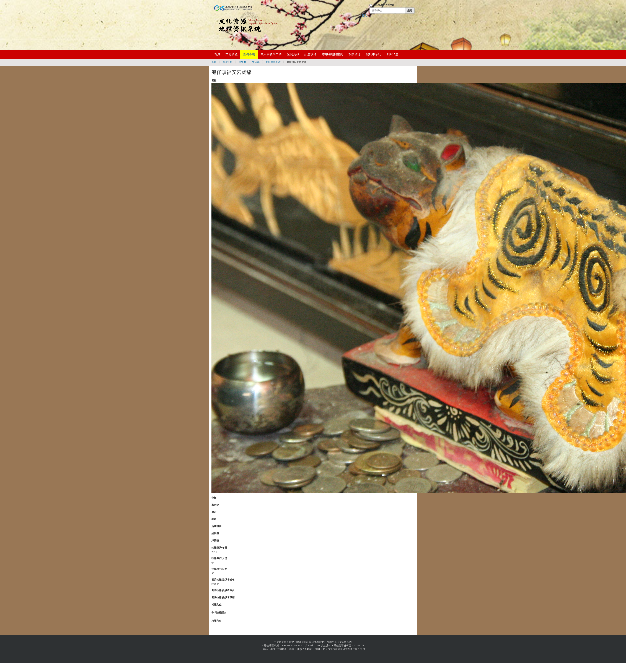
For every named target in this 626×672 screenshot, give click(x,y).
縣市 (214, 512)
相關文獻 (216, 605)
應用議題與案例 (333, 54)
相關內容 (216, 621)
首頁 (217, 54)
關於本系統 (373, 54)
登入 (364, 15)
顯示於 (215, 505)
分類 (214, 498)
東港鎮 (256, 62)
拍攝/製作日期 (219, 569)
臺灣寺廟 (249, 54)
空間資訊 (293, 54)
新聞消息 (392, 54)
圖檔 (214, 80)
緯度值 (215, 540)
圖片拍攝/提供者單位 (223, 590)
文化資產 (232, 54)
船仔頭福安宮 (273, 62)
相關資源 (355, 54)
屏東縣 (242, 62)
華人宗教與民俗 (271, 54)
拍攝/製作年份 (219, 548)
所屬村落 (216, 526)
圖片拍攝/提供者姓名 (223, 580)
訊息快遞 (311, 54)
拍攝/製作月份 (219, 558)
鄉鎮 (214, 519)
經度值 (215, 533)
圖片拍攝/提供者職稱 (223, 597)
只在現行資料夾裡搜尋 (383, 5)
